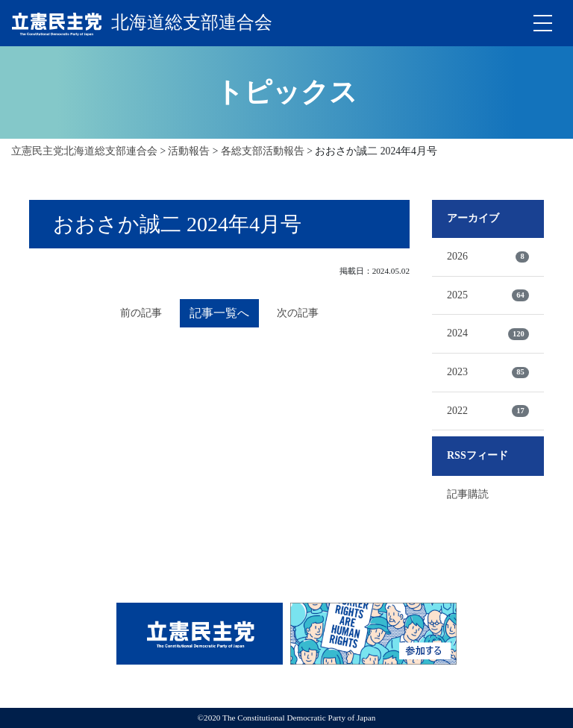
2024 (488, 333)
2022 (488, 411)
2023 (488, 372)
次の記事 (298, 313)
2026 (488, 257)
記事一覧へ (219, 313)
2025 (488, 295)
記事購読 (468, 494)
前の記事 (141, 313)
